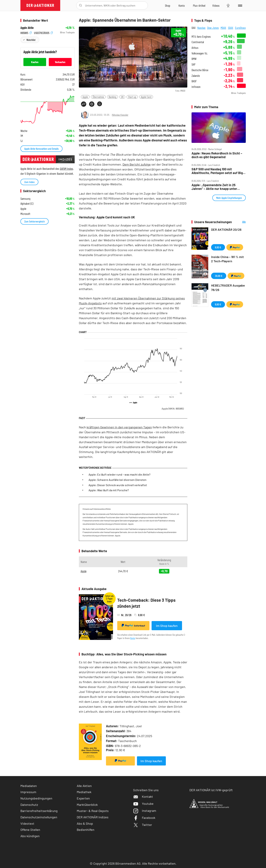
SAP (193, 64)
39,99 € (219, 276)
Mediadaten (29, 786)
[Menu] (240, 5)
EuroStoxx (240, 28)
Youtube (143, 804)
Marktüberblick (87, 805)
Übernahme (98, 97)
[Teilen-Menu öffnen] (84, 104)
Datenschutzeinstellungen (39, 817)
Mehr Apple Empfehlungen (229, 198)
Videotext (27, 823)
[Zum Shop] (168, 5)
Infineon (196, 87)
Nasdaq (201, 28)
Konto (133, 638)
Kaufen (35, 62)
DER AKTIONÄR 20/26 (226, 230)
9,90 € (218, 304)
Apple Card (146, 97)
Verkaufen (60, 62)
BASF (194, 81)
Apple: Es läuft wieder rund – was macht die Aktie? (119, 474)
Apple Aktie (27, 28)
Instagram (145, 811)
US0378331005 (43, 32)
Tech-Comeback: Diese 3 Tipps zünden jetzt (146, 603)
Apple (85, 97)
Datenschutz (29, 805)
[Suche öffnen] (81, 5)
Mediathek (84, 792)
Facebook (144, 818)
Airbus (195, 48)
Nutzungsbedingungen (36, 798)
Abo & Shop (85, 823)
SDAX (231, 28)
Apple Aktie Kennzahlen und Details (41, 149)
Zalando (196, 76)
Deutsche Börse (200, 70)
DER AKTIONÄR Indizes (93, 817)
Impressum (28, 792)
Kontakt (143, 796)
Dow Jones (213, 28)
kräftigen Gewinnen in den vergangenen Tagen (119, 427)
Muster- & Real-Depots (93, 811)
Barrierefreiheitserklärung (39, 811)
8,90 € (218, 247)
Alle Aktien (84, 786)
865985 (26, 32)
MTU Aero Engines (201, 37)
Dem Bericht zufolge (137, 164)
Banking (112, 97)
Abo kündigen (30, 836)
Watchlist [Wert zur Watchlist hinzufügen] (31, 40)
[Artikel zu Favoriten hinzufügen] (100, 104)
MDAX (223, 28)
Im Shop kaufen (167, 626)
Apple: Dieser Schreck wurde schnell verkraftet (118, 485)
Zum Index (29, 182)
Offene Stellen (30, 830)
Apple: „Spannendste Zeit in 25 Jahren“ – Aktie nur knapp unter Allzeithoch (214, 187)
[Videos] (216, 5)
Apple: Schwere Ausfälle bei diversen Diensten (118, 480)
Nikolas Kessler (120, 115)
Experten (83, 798)
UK (122, 97)
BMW (194, 59)
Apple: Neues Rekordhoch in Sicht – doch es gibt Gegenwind (217, 155)
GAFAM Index (66, 169)
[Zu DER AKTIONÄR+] (199, 5)
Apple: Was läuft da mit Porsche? (109, 490)
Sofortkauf (133, 625)
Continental (198, 42)
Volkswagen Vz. (200, 53)
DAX (194, 28)
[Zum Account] (182, 5)
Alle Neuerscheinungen (240, 222)
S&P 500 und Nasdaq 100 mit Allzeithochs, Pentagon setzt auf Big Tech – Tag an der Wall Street (217, 171)
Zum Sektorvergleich (35, 221)
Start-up (132, 97)
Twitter (143, 825)
